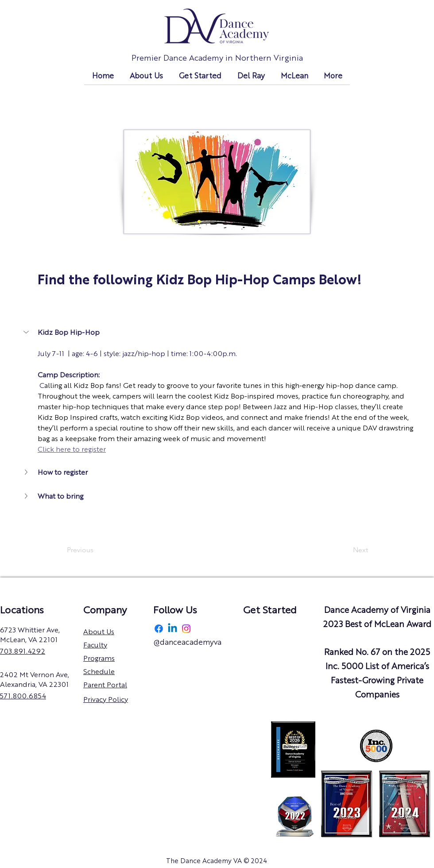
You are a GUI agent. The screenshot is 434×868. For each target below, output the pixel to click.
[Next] (346, 550)
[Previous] (96, 550)
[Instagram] (186, 629)
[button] (27, 332)
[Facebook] (159, 629)
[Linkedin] (172, 629)
